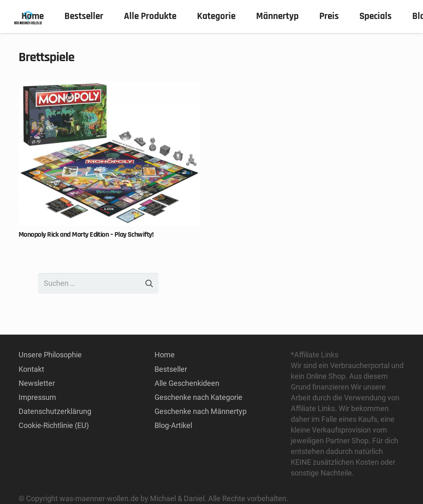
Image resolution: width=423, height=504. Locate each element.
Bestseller (171, 369)
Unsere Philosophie (50, 355)
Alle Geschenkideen (187, 383)
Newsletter (37, 383)
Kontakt (31, 369)
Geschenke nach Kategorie (198, 397)
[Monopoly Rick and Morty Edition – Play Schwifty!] (109, 87)
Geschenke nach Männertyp (201, 411)
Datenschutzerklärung (55, 411)
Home (165, 355)
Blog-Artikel (173, 425)
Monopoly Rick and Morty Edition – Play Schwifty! (86, 234)
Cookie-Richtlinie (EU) (54, 425)
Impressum (37, 397)
